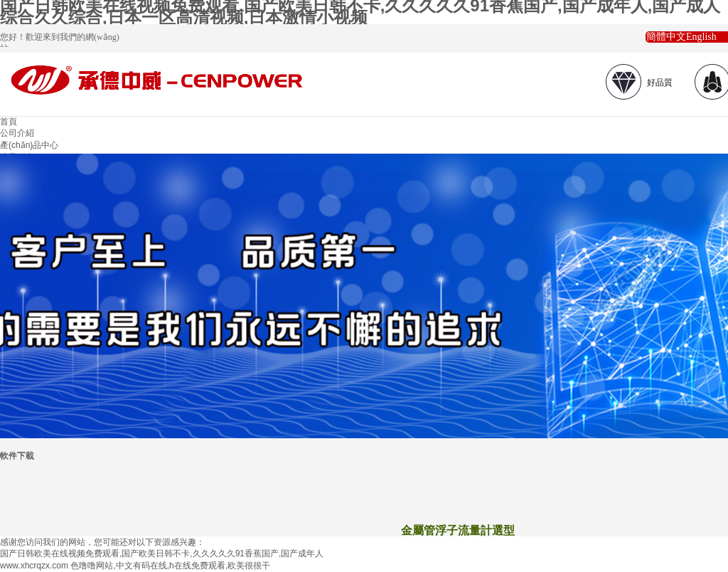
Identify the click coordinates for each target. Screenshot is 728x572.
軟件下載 (17, 455)
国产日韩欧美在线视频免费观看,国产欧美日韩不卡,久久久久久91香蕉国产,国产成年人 (162, 554)
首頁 (9, 122)
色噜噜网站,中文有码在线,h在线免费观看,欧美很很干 (170, 566)
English (701, 37)
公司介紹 (17, 133)
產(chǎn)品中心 (29, 145)
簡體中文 (666, 37)
